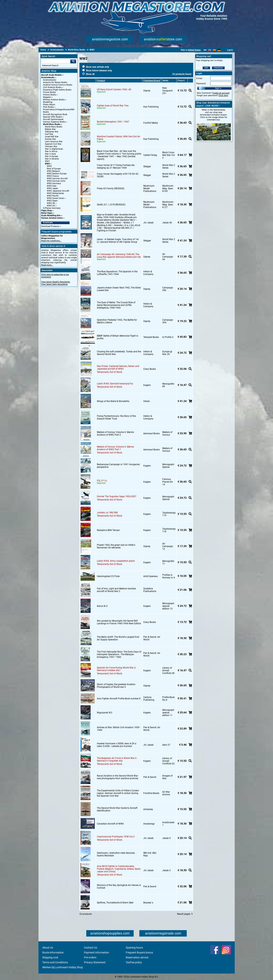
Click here (223, 95)
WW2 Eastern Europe (57, 174)
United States (194, 50)
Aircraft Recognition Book (55, 114)
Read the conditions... (51, 241)
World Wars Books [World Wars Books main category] (54, 127)
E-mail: (199, 78)
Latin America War (54, 142)
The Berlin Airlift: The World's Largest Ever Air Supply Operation (118, 638)
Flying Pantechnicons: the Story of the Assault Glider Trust (116, 417)
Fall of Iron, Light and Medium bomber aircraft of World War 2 (116, 590)
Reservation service (137, 957)
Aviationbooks (48, 77)
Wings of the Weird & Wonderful (113, 401)
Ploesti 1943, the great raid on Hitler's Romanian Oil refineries (116, 546)
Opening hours (134, 948)
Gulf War (49, 134)
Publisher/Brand (152, 81)
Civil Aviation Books (52, 87)
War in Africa (51, 151)
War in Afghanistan (54, 149)
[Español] (214, 50)
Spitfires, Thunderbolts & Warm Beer (115, 903)
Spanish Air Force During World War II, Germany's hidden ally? (116, 669)
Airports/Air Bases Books (55, 82)
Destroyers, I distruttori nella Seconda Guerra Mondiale (116, 854)
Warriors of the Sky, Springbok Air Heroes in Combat (119, 887)
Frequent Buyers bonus (139, 953)
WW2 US (51, 206)
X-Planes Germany (52, 208)
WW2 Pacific (53, 196)
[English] (210, 50)
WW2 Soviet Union (55, 198)
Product (101, 81)
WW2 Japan (52, 188)
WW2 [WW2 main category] (49, 166)
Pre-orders (90, 957)
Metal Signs (47, 213)
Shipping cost (50, 957)
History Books (50, 95)
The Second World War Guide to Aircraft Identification (117, 809)
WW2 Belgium (53, 171)
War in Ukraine (52, 159)
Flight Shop (46, 211)
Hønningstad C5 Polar (108, 576)
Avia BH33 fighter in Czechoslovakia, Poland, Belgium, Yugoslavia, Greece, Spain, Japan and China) (119, 869)
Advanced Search (50, 66)
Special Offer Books (53, 117)
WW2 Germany (54, 183)
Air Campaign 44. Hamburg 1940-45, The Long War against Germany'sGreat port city (119, 256)
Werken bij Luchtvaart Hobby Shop (63, 967)
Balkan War (50, 129)
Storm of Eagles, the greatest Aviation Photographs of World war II (116, 686)
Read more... (47, 265)
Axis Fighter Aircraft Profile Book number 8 (119, 699)
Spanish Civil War (53, 144)
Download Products (50, 226)
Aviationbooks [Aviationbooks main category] (50, 80)
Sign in (218, 88)
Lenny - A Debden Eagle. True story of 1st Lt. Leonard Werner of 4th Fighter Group (118, 241)
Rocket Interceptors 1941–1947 (113, 122)
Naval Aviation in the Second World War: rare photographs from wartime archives (118, 777)
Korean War (50, 139)
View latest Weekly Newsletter (56, 282)
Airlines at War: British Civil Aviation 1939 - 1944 (119, 729)
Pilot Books (48, 107)
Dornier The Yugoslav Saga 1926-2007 (117, 496)
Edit (206, 68)
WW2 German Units (56, 181)
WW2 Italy (52, 186)
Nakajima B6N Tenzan (108, 530)
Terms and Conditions (55, 962)
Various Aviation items (52, 218)
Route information (53, 953)
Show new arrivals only (96, 67)
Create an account (221, 93)
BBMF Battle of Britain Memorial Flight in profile (118, 337)
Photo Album (49, 105)
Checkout (218, 68)
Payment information (96, 953)
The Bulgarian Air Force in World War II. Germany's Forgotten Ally (117, 759)
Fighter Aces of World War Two (113, 106)
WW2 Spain (52, 201)
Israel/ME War (52, 137)
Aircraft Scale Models (51, 75)
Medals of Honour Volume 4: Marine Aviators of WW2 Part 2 (115, 433)
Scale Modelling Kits (51, 216)
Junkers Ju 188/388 (107, 513)
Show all (88, 74)
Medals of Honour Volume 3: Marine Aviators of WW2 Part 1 (115, 448)
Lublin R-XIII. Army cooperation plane (116, 561)
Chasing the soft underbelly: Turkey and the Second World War (119, 353)
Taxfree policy (134, 962)
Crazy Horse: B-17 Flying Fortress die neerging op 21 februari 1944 (116, 166)
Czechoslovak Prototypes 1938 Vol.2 (116, 837)
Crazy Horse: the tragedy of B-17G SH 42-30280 (118, 175)
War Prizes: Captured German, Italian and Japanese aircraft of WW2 (118, 367)
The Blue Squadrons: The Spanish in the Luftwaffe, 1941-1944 (117, 273)
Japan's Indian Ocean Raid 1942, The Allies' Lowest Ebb (119, 289)
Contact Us (91, 948)
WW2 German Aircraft (57, 179)
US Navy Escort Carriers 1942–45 (114, 90)
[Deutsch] (219, 50)
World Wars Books (52, 124)
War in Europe (51, 156)
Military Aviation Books (54, 100)
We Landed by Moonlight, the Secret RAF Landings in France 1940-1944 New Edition (119, 622)
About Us (48, 948)
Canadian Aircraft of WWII (110, 824)
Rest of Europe (54, 169)
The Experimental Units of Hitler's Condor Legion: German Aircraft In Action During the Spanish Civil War (118, 793)
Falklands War (52, 132)
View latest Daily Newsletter (55, 284)
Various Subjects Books (54, 122)
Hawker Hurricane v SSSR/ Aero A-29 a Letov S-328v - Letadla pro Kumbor (117, 745)
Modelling (48, 102)
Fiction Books (49, 92)
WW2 (47, 164)
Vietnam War (51, 146)
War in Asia (50, 154)
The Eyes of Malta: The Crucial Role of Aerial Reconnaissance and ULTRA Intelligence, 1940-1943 (116, 305)
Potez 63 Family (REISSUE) (111, 188)
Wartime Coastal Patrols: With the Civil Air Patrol (118, 138)
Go (73, 61)
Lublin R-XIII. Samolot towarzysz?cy (115, 384)
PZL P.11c (102, 481)
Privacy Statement (95, 962)
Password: (201, 84)
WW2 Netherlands (55, 193)
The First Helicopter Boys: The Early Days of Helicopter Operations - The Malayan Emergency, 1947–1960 (119, 654)
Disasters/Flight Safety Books (57, 90)
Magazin (47, 97)
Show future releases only (97, 71)
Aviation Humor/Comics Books (58, 85)
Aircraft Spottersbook (53, 119)
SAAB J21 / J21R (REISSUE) (111, 205)
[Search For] (56, 61)
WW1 (47, 161)
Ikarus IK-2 (102, 606)
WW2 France (53, 176)
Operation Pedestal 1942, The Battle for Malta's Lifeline (117, 321)
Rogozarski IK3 (105, 713)
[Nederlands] (205, 50)
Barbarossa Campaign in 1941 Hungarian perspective (118, 466)
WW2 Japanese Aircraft (58, 191)
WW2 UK (51, 203)
